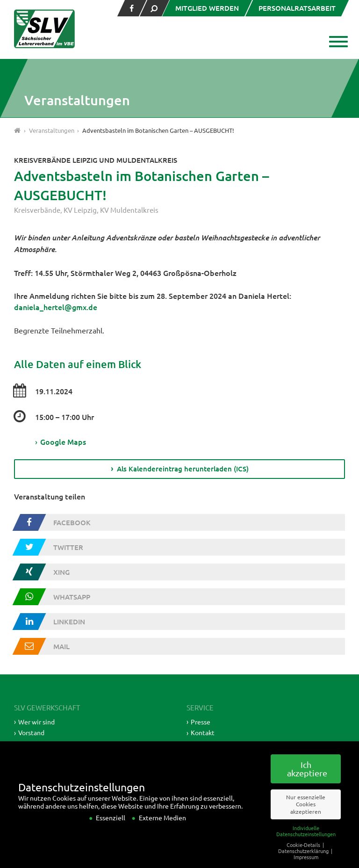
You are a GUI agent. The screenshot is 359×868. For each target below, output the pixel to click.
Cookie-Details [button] (304, 857)
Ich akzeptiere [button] (307, 781)
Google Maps (61, 441)
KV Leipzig (80, 210)
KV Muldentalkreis (129, 210)
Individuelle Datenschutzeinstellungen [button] (306, 843)
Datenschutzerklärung (304, 863)
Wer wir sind (36, 720)
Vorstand (31, 731)
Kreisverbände (37, 210)
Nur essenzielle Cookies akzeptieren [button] (306, 816)
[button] (337, 43)
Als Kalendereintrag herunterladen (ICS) (183, 468)
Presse (201, 720)
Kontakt (203, 731)
